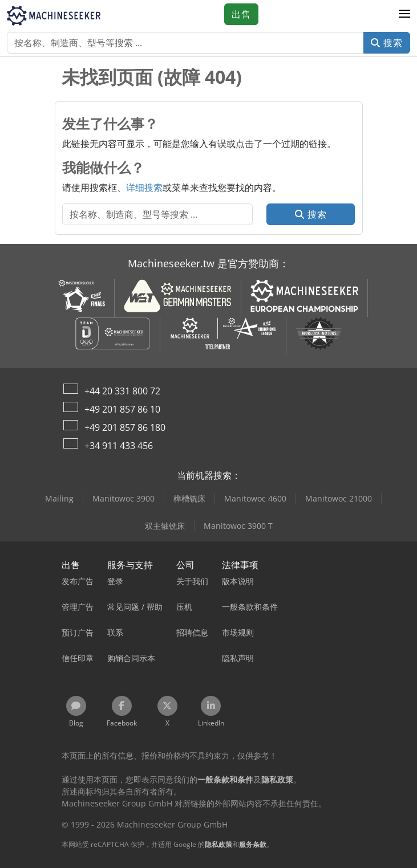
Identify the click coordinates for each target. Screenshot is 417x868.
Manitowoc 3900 (124, 498)
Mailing (59, 498)
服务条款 (253, 844)
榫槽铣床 (189, 498)
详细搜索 (144, 188)
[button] (404, 14)
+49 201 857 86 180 (125, 427)
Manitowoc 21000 (339, 498)
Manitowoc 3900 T (238, 526)
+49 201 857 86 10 (122, 409)
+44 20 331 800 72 (122, 391)
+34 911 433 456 (119, 446)
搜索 (387, 43)
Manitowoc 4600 (255, 498)
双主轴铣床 (165, 526)
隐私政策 (218, 844)
